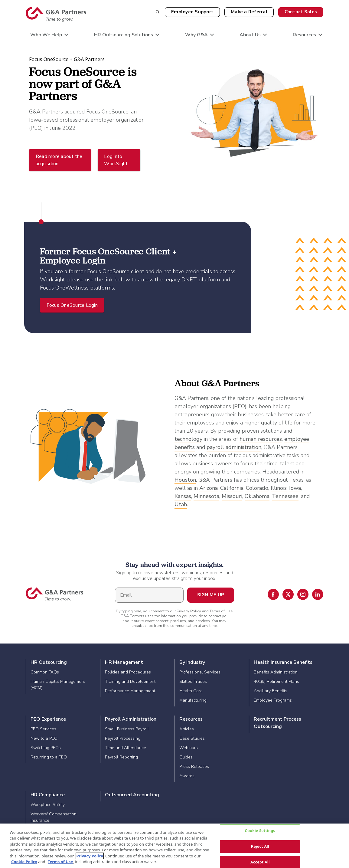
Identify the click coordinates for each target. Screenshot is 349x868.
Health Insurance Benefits (283, 662)
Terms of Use (221, 611)
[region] (174, 846)
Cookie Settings (260, 831)
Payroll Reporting (121, 757)
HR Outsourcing (49, 662)
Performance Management (130, 691)
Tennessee (285, 496)
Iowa (295, 488)
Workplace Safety (48, 805)
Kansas (183, 496)
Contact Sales (301, 12)
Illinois (279, 488)
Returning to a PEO (49, 757)
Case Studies (192, 738)
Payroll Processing (123, 738)
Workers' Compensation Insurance (54, 817)
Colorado (257, 488)
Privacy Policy (189, 611)
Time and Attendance (126, 748)
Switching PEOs (46, 748)
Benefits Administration (276, 672)
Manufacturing (193, 700)
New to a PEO (44, 738)
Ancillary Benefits (271, 691)
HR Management (124, 662)
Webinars (189, 748)
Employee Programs (273, 700)
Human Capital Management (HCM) (58, 685)
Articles (187, 729)
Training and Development (130, 681)
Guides (186, 757)
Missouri (232, 496)
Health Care (191, 691)
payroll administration (234, 447)
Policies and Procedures (128, 672)
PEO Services (43, 729)
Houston (185, 480)
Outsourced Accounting (132, 795)
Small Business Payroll (127, 729)
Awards (187, 776)
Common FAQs (45, 672)
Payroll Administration (131, 719)
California (232, 488)
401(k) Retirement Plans (276, 681)
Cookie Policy (24, 862)
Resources (191, 719)
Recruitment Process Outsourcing (277, 723)
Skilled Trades (193, 681)
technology (188, 439)
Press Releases (194, 766)
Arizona (209, 488)
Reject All (260, 846)
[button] (249, 12)
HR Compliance (48, 795)
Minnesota (206, 496)
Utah (181, 504)
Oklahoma (257, 496)
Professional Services (200, 672)
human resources (261, 439)
